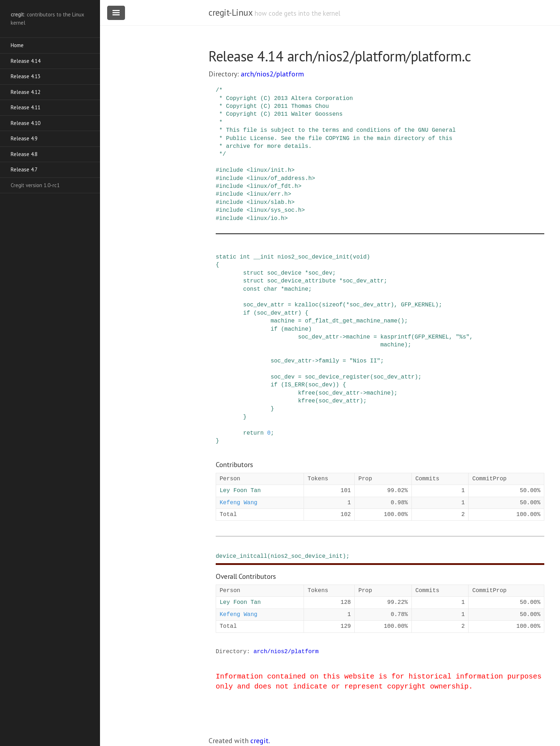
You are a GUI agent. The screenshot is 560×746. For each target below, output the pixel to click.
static (226, 257)
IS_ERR (295, 385)
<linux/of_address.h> (281, 179)
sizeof (332, 305)
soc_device (284, 273)
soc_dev (320, 273)
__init (264, 257)
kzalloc (307, 305)
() (401, 321)
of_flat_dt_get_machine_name (351, 321)
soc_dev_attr (363, 281)
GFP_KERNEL (418, 305)
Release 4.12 (26, 92)
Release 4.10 (26, 123)
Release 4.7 (24, 169)
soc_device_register (337, 377)
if (247, 313)
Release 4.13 (26, 76)
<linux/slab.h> (270, 202)
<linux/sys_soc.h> (276, 210)
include (231, 170)
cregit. (260, 741)
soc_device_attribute (301, 281)
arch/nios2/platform (272, 74)
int (245, 257)
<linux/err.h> (269, 194)
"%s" (462, 337)
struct (254, 273)
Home (17, 45)
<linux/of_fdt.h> (274, 186)
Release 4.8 (24, 154)
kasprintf (396, 337)
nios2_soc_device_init (314, 257)
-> (343, 337)
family (329, 361)
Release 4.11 (26, 107)
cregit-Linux (230, 12)
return (254, 433)
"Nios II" (365, 361)
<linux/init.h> (270, 170)
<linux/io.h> (267, 219)
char (270, 289)
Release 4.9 (24, 138)
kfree (306, 393)
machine (296, 289)
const (252, 289)
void (360, 257)
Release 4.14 (26, 61)
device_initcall (241, 556)
